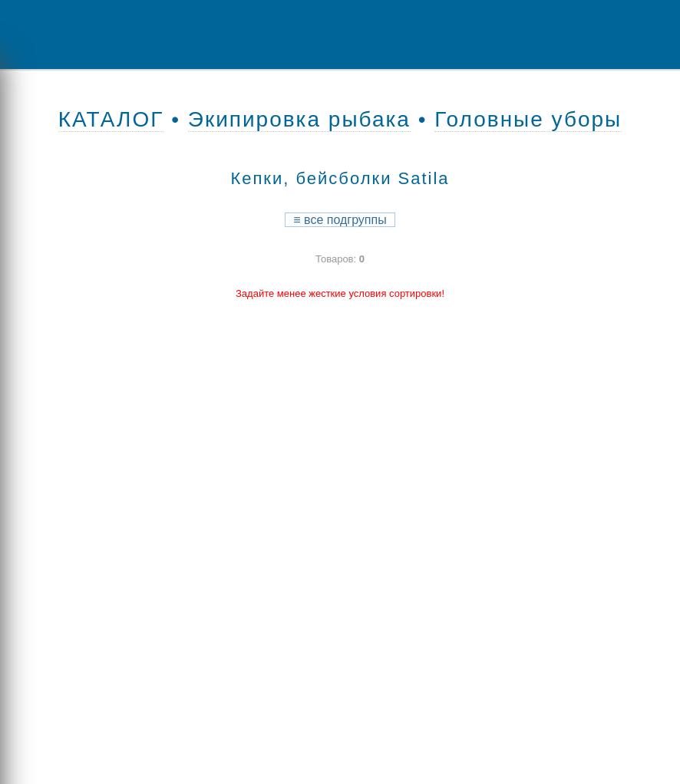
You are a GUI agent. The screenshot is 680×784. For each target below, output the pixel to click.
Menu (65, 35)
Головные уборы (528, 119)
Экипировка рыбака (299, 119)
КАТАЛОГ (111, 119)
